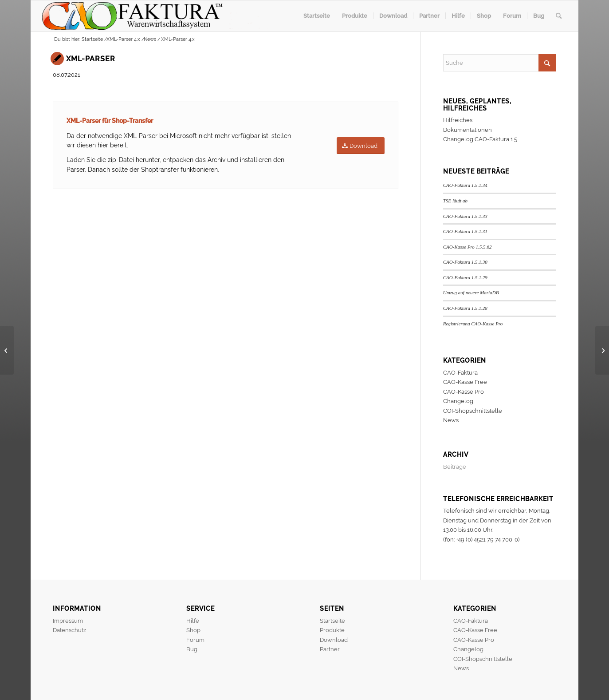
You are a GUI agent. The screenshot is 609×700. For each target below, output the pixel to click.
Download (334, 640)
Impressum (68, 621)
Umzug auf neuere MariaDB (471, 293)
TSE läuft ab (455, 201)
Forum (195, 640)
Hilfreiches (458, 120)
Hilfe (193, 621)
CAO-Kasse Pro (464, 392)
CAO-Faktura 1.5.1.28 (465, 308)
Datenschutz (69, 630)
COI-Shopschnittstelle (473, 411)
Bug (192, 649)
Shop (193, 630)
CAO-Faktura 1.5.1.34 (465, 185)
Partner (330, 649)
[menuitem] (317, 16)
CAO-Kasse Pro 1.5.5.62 (468, 247)
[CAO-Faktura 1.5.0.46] (7, 350)
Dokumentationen (468, 130)
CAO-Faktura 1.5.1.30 (465, 262)
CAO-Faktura (460, 373)
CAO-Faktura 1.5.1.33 (465, 216)
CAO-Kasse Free (465, 382)
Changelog (458, 401)
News (451, 420)
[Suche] (559, 16)
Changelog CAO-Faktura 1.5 (480, 139)
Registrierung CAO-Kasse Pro (473, 324)
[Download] (361, 146)
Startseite (332, 621)
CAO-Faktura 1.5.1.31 (465, 231)
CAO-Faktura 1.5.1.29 (465, 277)
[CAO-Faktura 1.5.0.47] (602, 350)
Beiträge (455, 467)
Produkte (332, 630)
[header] (155, 16)
